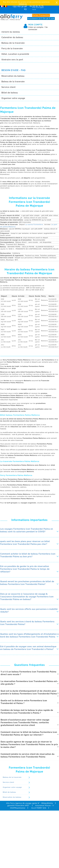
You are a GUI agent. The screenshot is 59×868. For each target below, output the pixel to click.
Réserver (5, 60)
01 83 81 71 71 (37, 8)
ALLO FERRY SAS (39, 808)
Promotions (12, 38)
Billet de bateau (9, 792)
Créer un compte (37, 27)
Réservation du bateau (12, 797)
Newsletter (12, 48)
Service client (9, 782)
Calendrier (12, 33)
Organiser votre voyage (12, 787)
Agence (10, 43)
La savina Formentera (34, 225)
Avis (8, 53)
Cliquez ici (23, 4)
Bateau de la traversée (12, 777)
